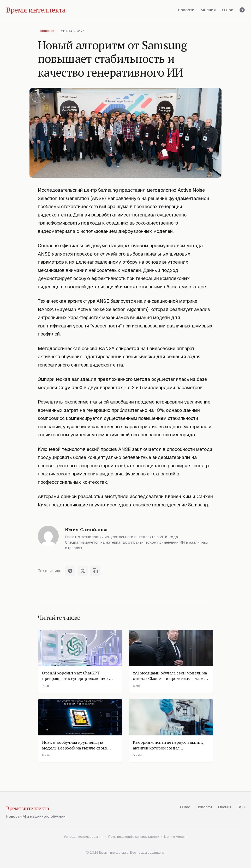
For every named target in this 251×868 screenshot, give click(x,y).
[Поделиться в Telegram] (70, 571)
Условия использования (84, 837)
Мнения (208, 10)
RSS (241, 807)
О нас (228, 10)
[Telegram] (242, 10)
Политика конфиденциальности (134, 837)
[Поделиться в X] (83, 571)
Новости (186, 10)
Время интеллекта (28, 808)
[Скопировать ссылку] (95, 571)
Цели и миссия (176, 837)
